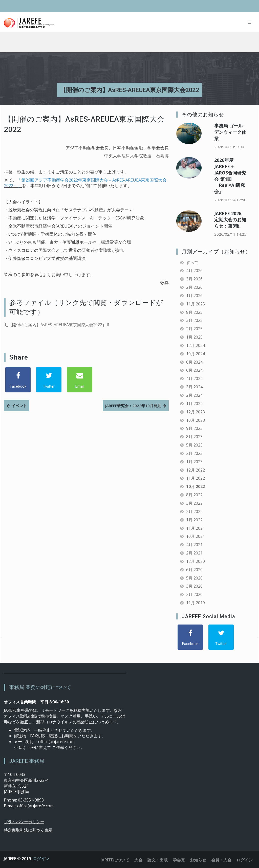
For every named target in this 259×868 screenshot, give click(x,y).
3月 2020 (194, 586)
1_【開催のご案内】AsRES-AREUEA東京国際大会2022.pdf (57, 325)
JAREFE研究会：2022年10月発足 (133, 406)
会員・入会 (221, 860)
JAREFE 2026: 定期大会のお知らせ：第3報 (230, 220)
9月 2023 (194, 428)
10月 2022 (196, 486)
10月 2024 (196, 354)
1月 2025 (194, 337)
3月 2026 (194, 279)
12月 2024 (196, 345)
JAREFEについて (115, 860)
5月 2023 (194, 445)
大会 (138, 860)
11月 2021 (196, 528)
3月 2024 (194, 387)
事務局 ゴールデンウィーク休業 (230, 132)
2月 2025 (194, 329)
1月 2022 (194, 520)
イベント (19, 406)
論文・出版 (158, 860)
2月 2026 (194, 287)
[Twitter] (49, 380)
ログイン (41, 859)
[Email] (80, 380)
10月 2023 (196, 420)
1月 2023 (194, 462)
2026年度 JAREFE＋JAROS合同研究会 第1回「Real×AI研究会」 (230, 176)
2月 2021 (194, 553)
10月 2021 (196, 536)
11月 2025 (196, 304)
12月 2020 (196, 561)
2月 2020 (194, 594)
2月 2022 (194, 511)
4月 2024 (194, 379)
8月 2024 (194, 362)
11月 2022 (196, 478)
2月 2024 (194, 395)
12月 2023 (196, 412)
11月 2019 (196, 603)
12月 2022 (196, 470)
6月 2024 (194, 370)
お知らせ (198, 860)
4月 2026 (194, 271)
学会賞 (179, 860)
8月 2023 (194, 437)
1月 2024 (194, 404)
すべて (192, 262)
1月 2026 (194, 296)
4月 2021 (194, 545)
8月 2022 (194, 495)
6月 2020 (194, 570)
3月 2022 (194, 503)
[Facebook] (18, 380)
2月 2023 (194, 453)
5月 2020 (194, 578)
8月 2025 (194, 312)
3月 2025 (194, 320)
